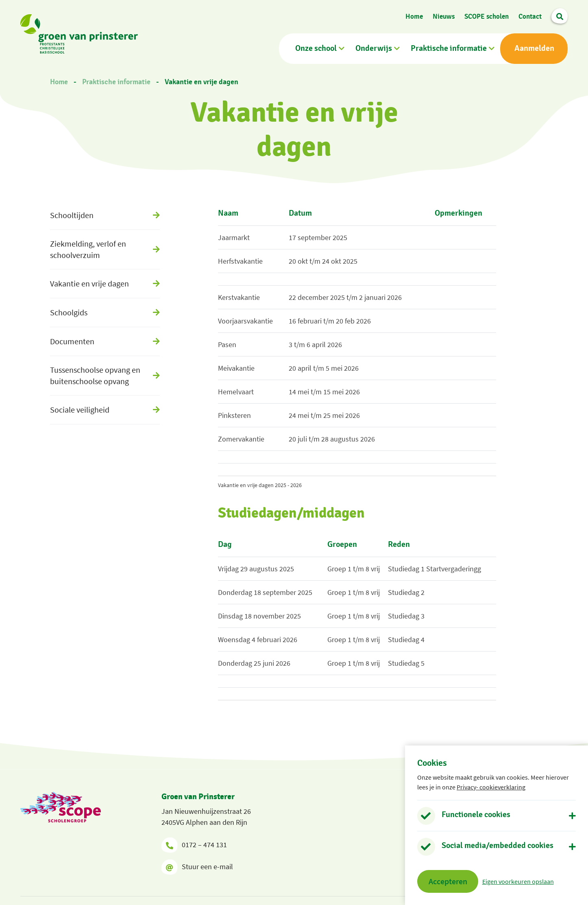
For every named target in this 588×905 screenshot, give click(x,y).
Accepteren (448, 881)
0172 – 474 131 (194, 845)
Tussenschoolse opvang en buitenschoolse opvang (95, 375)
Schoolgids (69, 312)
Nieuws (444, 16)
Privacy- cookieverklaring (491, 787)
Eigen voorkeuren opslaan (518, 881)
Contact (530, 16)
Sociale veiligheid (80, 410)
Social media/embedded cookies (498, 846)
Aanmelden (534, 48)
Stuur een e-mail (197, 867)
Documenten (72, 341)
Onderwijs (374, 48)
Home (414, 16)
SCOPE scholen (487, 16)
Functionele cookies (476, 815)
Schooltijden (72, 215)
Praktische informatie (449, 48)
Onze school (316, 48)
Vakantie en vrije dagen (201, 82)
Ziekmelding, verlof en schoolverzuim (88, 249)
